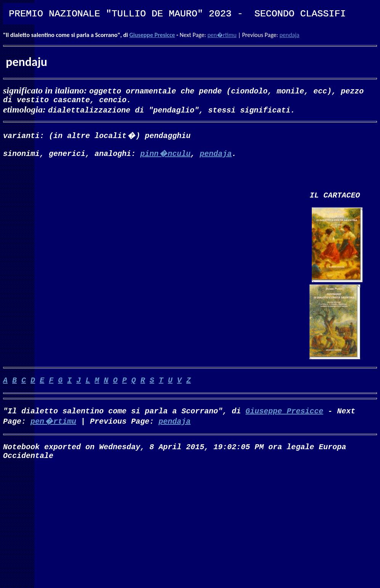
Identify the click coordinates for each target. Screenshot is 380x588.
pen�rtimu (222, 35)
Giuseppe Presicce (152, 35)
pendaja (289, 35)
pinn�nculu (165, 155)
